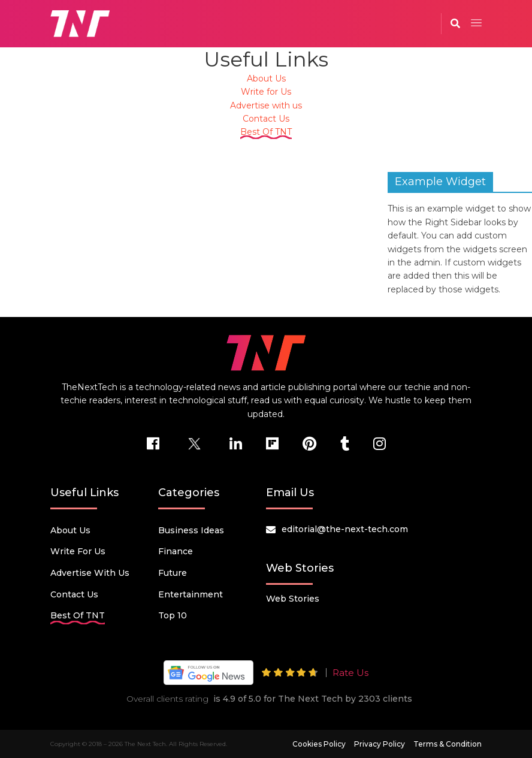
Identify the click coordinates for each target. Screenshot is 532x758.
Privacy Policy (380, 744)
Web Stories (293, 599)
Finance (176, 551)
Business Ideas (191, 530)
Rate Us (350, 673)
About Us (266, 78)
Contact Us (266, 119)
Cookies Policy (319, 744)
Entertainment (191, 594)
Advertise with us (266, 105)
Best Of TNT (266, 132)
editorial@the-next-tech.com (345, 529)
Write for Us (266, 92)
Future (173, 573)
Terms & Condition (448, 744)
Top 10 (173, 615)
